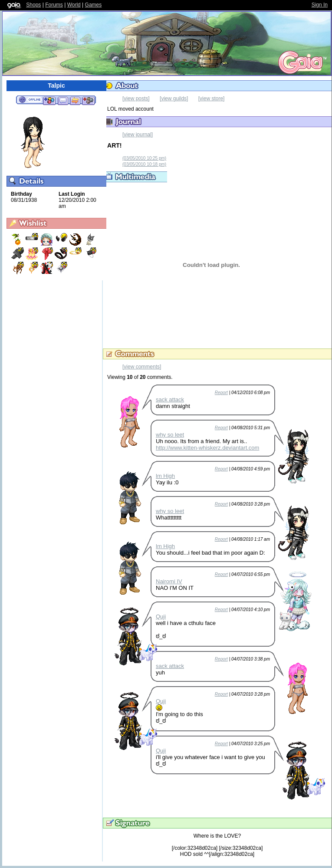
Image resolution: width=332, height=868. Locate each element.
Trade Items (75, 100)
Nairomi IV (169, 581)
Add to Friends (49, 100)
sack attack (170, 399)
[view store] (212, 99)
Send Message (63, 100)
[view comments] (142, 367)
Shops (33, 5)
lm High (165, 476)
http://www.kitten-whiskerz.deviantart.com (207, 448)
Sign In (320, 5)
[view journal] (138, 135)
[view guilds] (174, 99)
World (74, 5)
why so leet (170, 435)
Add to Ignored (89, 100)
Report (221, 393)
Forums (54, 5)
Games (94, 5)
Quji (161, 616)
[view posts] (136, 99)
